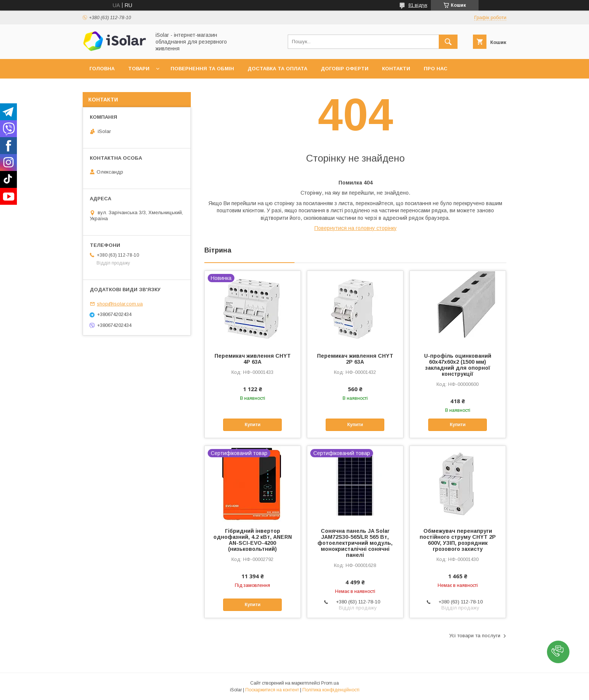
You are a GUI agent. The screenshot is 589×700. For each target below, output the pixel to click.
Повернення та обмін (202, 69)
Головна (102, 69)
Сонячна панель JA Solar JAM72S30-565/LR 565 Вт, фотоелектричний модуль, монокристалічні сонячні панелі (355, 543)
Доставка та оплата (277, 69)
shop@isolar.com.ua (120, 304)
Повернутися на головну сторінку (356, 228)
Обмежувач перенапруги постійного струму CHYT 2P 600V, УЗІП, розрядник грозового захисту (458, 540)
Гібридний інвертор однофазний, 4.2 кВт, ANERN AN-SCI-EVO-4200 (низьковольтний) (253, 540)
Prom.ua (330, 683)
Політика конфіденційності (331, 690)
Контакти (396, 69)
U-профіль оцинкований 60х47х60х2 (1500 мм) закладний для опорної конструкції (458, 365)
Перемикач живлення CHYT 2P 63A (355, 359)
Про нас (436, 69)
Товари (139, 69)
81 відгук (418, 5)
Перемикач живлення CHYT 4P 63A (253, 359)
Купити (252, 425)
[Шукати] (448, 42)
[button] (558, 652)
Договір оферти (345, 69)
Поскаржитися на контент (272, 690)
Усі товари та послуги (475, 636)
